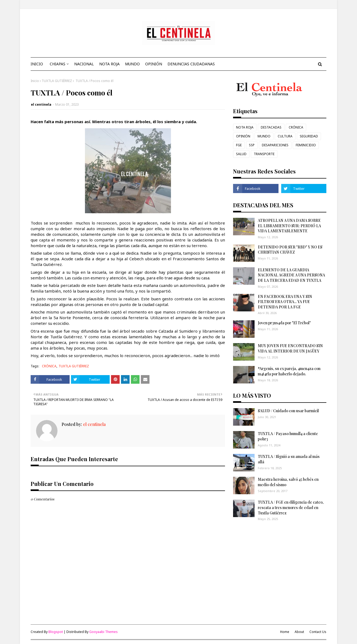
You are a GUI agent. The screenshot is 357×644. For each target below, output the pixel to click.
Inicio (35, 81)
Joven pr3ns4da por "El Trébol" (284, 323)
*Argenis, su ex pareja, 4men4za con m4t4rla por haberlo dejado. (289, 371)
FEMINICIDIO (306, 145)
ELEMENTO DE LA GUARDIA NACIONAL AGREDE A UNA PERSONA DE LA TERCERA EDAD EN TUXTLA (291, 275)
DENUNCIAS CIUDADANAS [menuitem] (191, 64)
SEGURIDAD (309, 136)
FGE (239, 145)
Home (285, 632)
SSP (252, 145)
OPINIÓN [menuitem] (154, 64)
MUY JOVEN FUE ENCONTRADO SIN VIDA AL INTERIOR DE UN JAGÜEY (290, 348)
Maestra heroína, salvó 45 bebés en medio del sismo (288, 482)
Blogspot (56, 632)
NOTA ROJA (245, 127)
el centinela (41, 104)
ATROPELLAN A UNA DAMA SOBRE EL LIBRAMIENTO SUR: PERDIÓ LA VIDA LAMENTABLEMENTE (289, 226)
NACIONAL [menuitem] (84, 64)
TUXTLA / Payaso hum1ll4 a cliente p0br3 (288, 436)
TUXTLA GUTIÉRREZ (57, 81)
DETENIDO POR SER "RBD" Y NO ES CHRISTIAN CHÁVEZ (290, 250)
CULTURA (285, 136)
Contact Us (318, 632)
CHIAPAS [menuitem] (58, 64)
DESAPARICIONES (275, 145)
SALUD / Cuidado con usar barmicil (288, 411)
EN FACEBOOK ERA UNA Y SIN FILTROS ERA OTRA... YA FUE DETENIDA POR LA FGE (285, 302)
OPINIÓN (243, 136)
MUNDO (264, 136)
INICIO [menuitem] (37, 64)
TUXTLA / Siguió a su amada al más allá (289, 459)
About (299, 632)
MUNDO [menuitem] (132, 64)
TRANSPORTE (264, 154)
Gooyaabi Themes (103, 632)
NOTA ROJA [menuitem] (109, 64)
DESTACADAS (271, 127)
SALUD (241, 154)
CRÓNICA (49, 366)
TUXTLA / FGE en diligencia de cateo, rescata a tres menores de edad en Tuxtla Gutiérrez (291, 507)
